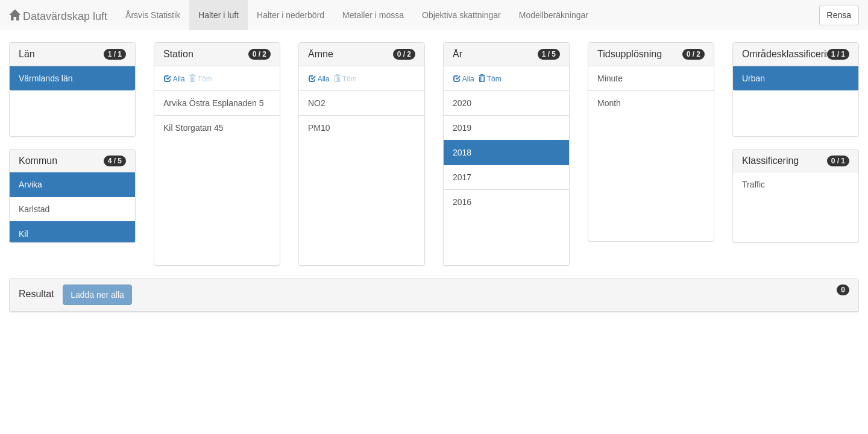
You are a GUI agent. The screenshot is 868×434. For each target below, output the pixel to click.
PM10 (319, 128)
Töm (490, 79)
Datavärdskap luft (58, 16)
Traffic (753, 184)
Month (609, 103)
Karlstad (34, 209)
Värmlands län (46, 78)
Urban (753, 78)
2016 (462, 202)
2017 (462, 177)
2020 (462, 103)
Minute (610, 78)
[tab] (434, 295)
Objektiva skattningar (461, 15)
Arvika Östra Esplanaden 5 (214, 103)
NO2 (317, 103)
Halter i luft (219, 15)
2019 (462, 128)
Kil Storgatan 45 (193, 128)
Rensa (839, 15)
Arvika (30, 184)
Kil (24, 234)
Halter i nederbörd (291, 15)
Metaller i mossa (373, 15)
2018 (462, 153)
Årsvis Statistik (153, 15)
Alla (175, 79)
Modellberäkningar (554, 15)
